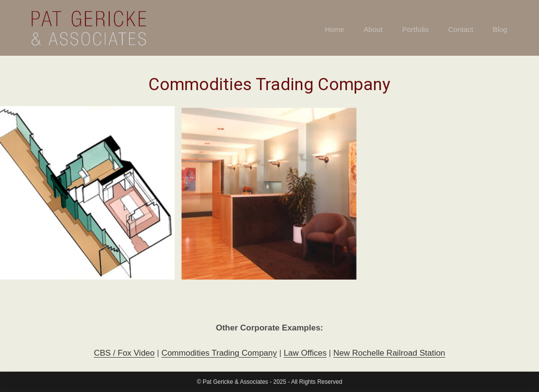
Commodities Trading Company (219, 354)
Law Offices (305, 354)
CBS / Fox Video (124, 354)
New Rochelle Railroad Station (389, 354)
